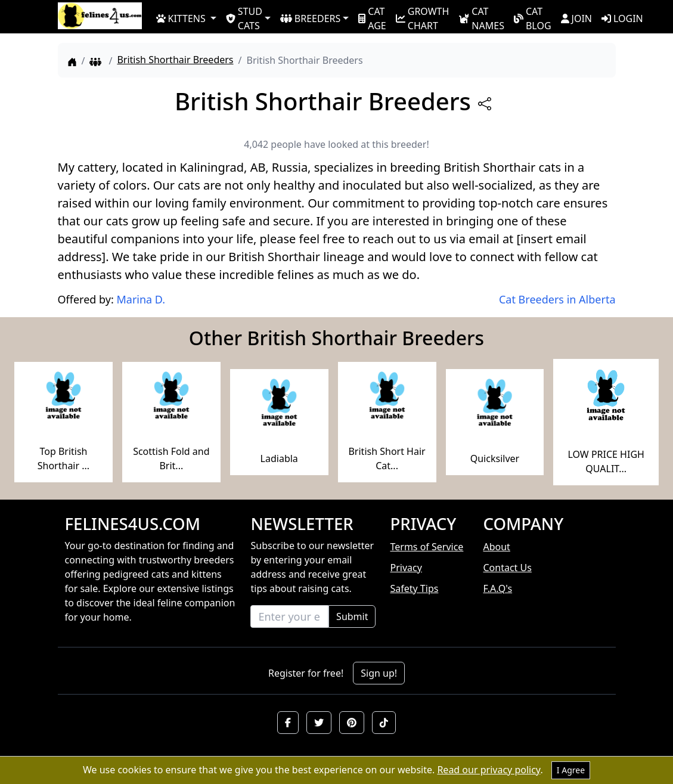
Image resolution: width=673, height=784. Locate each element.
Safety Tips (414, 588)
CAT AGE (372, 18)
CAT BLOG (533, 18)
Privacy (406, 568)
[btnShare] (485, 104)
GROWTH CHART (423, 18)
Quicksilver (495, 458)
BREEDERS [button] (310, 18)
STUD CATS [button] (244, 18)
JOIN (576, 18)
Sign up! (379, 673)
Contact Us (507, 568)
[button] (288, 723)
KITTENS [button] (181, 18)
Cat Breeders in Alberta (557, 299)
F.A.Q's (497, 588)
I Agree (571, 770)
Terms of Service (427, 547)
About (496, 547)
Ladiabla (279, 458)
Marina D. (141, 299)
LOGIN (622, 18)
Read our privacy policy (489, 770)
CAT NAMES (481, 18)
